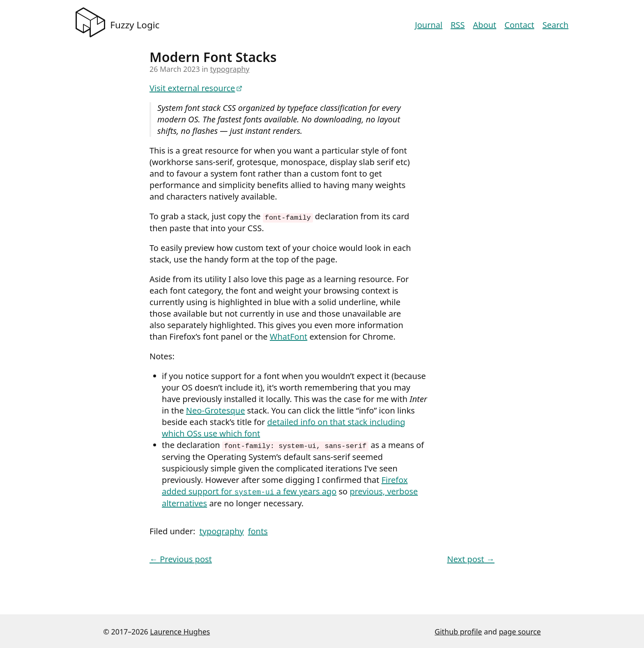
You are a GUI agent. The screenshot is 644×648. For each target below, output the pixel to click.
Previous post (181, 558)
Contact (519, 25)
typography (230, 69)
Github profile (458, 630)
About (485, 25)
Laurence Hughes (180, 630)
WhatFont (289, 336)
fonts (258, 530)
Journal (429, 25)
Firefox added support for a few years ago (285, 485)
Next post (471, 558)
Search (555, 25)
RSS (458, 25)
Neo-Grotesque (216, 410)
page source (520, 630)
